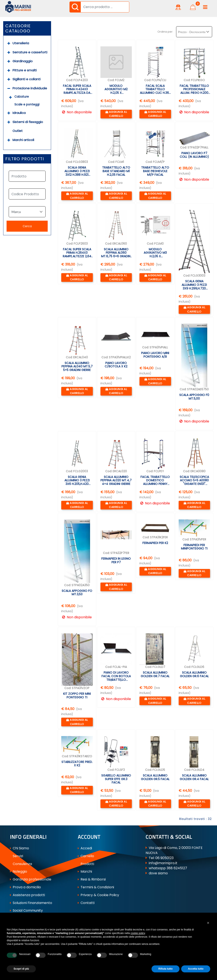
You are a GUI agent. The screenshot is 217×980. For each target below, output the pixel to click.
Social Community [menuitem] (26, 910)
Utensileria (21, 43)
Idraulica (19, 113)
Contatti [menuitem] (86, 903)
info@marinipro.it (163, 863)
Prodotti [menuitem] (86, 864)
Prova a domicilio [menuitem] (25, 887)
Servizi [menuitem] (17, 856)
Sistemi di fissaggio (28, 122)
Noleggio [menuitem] (19, 871)
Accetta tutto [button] (196, 969)
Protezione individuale (30, 88)
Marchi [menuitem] (85, 871)
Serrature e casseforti (30, 52)
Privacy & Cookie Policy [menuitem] (98, 895)
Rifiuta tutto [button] (165, 969)
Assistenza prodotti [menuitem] (27, 895)
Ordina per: (165, 32)
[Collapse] (9, 88)
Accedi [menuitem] (85, 848)
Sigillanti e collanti (26, 79)
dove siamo (158, 873)
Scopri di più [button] (21, 969)
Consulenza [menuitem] (21, 864)
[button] (75, 7)
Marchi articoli (23, 140)
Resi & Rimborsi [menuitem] (92, 879)
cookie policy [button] (138, 933)
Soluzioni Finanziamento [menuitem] (31, 903)
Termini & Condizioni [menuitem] (96, 887)
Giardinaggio (23, 61)
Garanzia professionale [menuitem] (31, 879)
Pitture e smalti (25, 70)
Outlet (18, 131)
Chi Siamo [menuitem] (19, 848)
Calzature (22, 97)
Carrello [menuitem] (86, 856)
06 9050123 (164, 858)
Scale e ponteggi (27, 104)
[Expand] (9, 43)
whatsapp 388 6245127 (168, 868)
